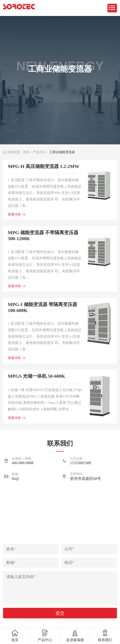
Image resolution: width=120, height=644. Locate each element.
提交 (60, 613)
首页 (26, 152)
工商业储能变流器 (62, 152)
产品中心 (39, 152)
